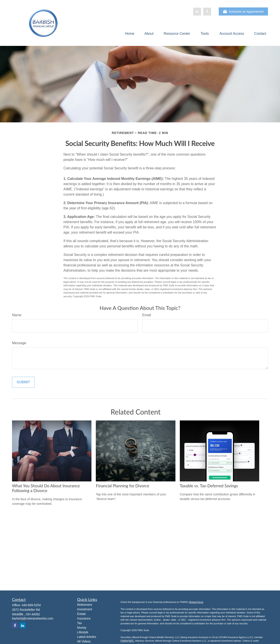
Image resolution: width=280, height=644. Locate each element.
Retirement (85, 605)
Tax (80, 623)
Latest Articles (87, 637)
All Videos (84, 641)
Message (19, 343)
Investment (85, 609)
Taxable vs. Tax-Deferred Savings (209, 486)
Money (82, 628)
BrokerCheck (196, 602)
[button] (130, 34)
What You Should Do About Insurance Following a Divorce (46, 488)
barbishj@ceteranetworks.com (33, 618)
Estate (82, 614)
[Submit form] (23, 382)
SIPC (131, 641)
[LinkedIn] (197, 12)
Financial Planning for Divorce (122, 486)
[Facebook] (207, 12)
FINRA (124, 641)
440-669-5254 (31, 605)
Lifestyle (83, 632)
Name (17, 315)
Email (147, 315)
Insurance (84, 618)
